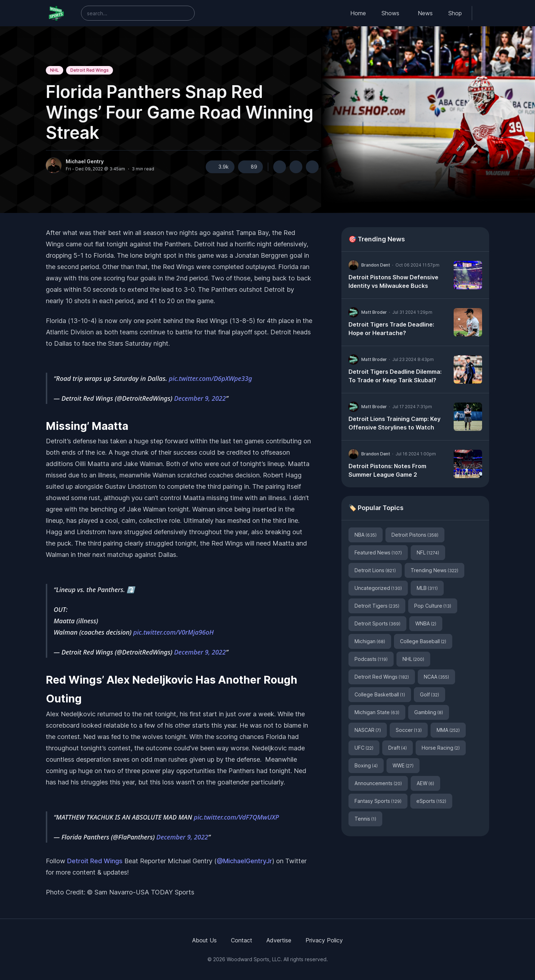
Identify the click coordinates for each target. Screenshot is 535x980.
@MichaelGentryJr (244, 861)
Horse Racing (441, 748)
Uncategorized (378, 588)
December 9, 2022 (200, 398)
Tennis (365, 819)
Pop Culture (433, 606)
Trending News (434, 570)
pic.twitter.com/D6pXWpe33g (210, 378)
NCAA (436, 677)
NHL (55, 70)
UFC (364, 748)
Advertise (279, 940)
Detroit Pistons (415, 535)
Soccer (409, 730)
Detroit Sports (377, 623)
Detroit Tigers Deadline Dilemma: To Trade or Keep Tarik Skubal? (395, 376)
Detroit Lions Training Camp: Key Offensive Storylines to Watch (395, 423)
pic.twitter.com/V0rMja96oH (174, 632)
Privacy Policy (324, 940)
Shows (390, 13)
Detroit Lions (375, 570)
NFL (428, 552)
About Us (204, 940)
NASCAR (368, 730)
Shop (455, 13)
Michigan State (377, 712)
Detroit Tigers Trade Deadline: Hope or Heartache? (391, 329)
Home (358, 13)
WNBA (426, 623)
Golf (429, 694)
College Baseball (423, 641)
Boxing (366, 765)
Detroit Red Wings (90, 70)
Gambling (429, 712)
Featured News (378, 552)
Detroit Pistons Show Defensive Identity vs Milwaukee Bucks (393, 281)
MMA (448, 730)
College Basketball (380, 694)
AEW (425, 783)
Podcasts (371, 659)
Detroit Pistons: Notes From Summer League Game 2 (387, 470)
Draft (398, 748)
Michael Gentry (85, 161)
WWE (403, 765)
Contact (242, 940)
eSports (431, 801)
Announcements (378, 783)
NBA (366, 535)
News (425, 13)
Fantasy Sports (378, 801)
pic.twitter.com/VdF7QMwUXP (236, 817)
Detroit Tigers (377, 606)
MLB (427, 588)
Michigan (370, 641)
